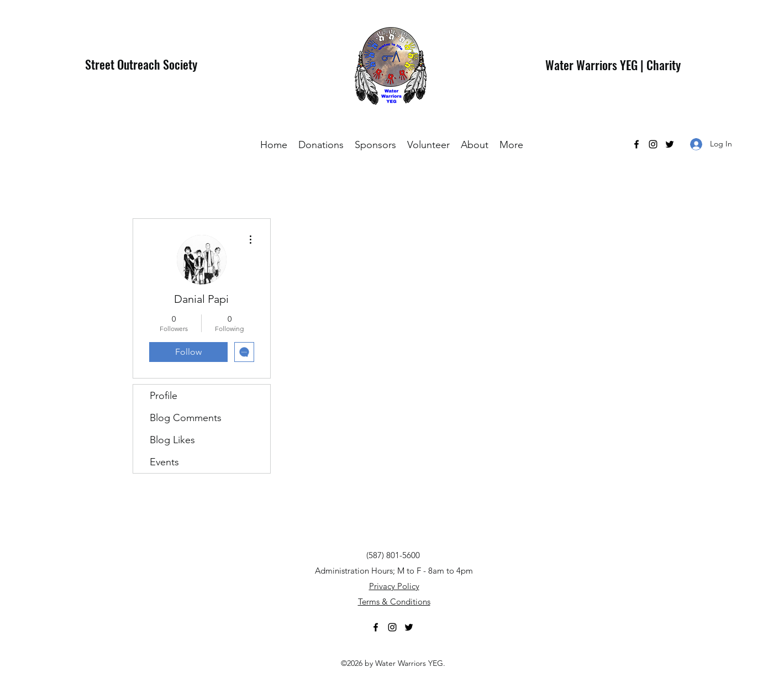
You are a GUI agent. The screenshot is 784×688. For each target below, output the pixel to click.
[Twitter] (670, 144)
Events (164, 462)
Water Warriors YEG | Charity (613, 65)
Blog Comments (186, 418)
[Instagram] (653, 144)
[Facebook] (636, 144)
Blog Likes (172, 440)
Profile (164, 396)
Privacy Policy (394, 586)
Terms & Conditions (394, 602)
